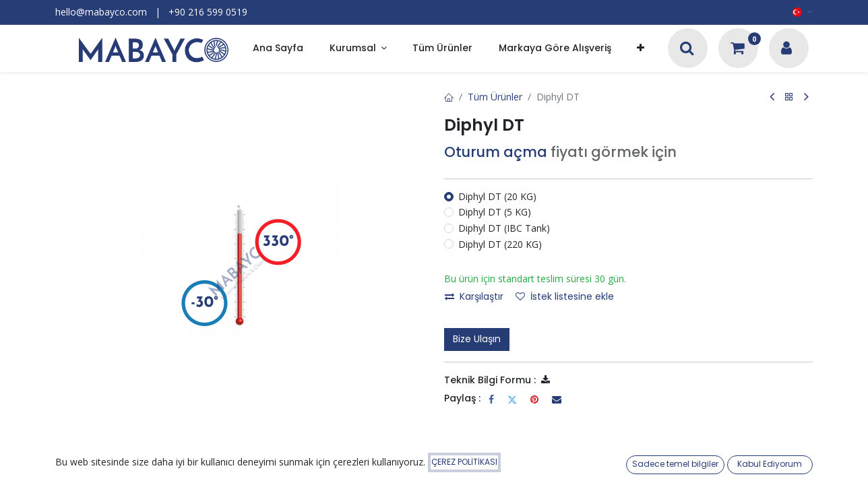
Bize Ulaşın (477, 339)
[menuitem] (278, 49)
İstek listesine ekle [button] (565, 296)
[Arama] (687, 50)
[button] (641, 49)
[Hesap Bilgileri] (786, 50)
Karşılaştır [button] (474, 296)
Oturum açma (496, 152)
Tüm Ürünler (495, 97)
